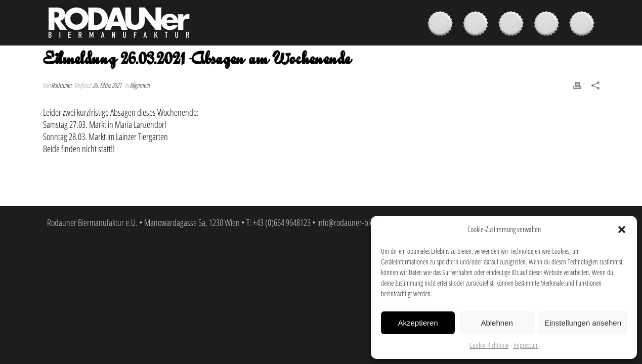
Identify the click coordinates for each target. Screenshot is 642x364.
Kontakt (584, 25)
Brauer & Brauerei (513, 25)
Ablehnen (497, 323)
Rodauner (62, 85)
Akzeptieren (418, 323)
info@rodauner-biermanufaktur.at (368, 222)
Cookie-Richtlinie (489, 345)
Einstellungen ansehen (583, 323)
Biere (443, 25)
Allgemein (140, 85)
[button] (622, 230)
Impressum (526, 345)
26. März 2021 (107, 85)
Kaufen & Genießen (478, 25)
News (549, 25)
